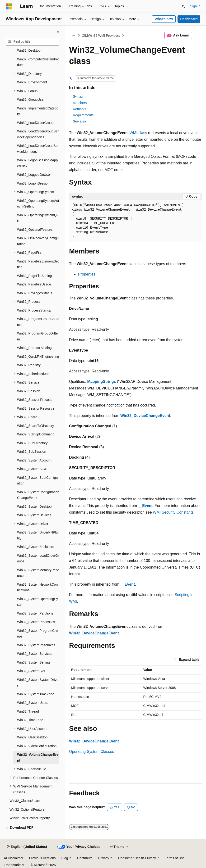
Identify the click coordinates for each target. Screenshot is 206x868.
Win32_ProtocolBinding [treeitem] (34, 348)
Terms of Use (175, 858)
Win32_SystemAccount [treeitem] (34, 460)
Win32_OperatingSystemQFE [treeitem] (38, 218)
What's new (164, 19)
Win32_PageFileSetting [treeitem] (34, 276)
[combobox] (33, 42)
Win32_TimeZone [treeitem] (30, 720)
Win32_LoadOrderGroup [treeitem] (35, 123)
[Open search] (183, 6)
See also (79, 121)
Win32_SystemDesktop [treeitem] (34, 506)
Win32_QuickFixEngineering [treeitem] (38, 357)
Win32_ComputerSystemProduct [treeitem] (38, 62)
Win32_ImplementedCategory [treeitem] (38, 111)
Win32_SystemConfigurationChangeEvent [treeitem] (38, 495)
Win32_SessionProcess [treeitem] (35, 400)
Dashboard (189, 19)
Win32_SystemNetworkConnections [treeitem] (37, 587)
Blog (65, 858)
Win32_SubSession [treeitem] (32, 452)
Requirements (83, 115)
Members (80, 103)
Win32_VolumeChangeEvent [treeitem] (38, 757)
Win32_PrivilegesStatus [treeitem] (35, 293)
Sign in (195, 6)
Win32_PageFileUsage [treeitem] (34, 284)
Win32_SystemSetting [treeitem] (33, 662)
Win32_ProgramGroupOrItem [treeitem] (37, 336)
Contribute (85, 858)
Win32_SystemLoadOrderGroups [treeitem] (38, 558)
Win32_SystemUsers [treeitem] (33, 703)
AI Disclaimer (14, 858)
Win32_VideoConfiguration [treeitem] (37, 746)
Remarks (80, 109)
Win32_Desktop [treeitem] (29, 50)
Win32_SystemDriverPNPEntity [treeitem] (38, 535)
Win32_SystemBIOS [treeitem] (32, 469)
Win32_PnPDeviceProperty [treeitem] (30, 818)
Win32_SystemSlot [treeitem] (31, 671)
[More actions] (198, 36)
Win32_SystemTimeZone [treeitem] (36, 694)
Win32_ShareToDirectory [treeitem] (36, 426)
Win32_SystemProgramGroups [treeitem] (37, 634)
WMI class (138, 133)
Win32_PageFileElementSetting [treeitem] (38, 264)
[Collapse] (58, 32)
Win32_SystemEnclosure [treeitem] (36, 547)
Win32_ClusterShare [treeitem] (25, 801)
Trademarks (13, 865)
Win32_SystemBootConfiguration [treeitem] (38, 481)
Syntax (78, 96)
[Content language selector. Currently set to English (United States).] (27, 847)
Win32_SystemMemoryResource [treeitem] (38, 573)
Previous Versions (42, 858)
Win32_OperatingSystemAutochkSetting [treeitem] (38, 204)
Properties (87, 274)
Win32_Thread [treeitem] (28, 711)
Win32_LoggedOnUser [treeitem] (34, 175)
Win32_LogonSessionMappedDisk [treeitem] (37, 163)
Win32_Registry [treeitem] (29, 365)
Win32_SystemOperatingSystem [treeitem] (37, 602)
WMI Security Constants (173, 512)
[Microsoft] (9, 6)
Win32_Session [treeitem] (29, 391)
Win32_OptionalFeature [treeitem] (35, 230)
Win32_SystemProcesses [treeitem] (36, 622)
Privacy (104, 858)
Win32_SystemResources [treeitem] (36, 645)
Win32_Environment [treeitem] (32, 82)
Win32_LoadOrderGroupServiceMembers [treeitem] (38, 149)
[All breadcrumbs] (73, 36)
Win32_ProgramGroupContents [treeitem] (38, 322)
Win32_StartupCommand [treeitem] (36, 434)
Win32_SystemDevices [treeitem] (34, 515)
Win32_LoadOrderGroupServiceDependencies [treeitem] (38, 134)
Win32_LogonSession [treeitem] (33, 183)
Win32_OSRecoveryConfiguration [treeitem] (38, 241)
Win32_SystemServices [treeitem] (35, 654)
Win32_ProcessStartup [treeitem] (34, 310)
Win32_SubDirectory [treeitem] (32, 443)
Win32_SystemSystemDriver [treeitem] (38, 683)
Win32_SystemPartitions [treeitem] (35, 613)
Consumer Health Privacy (137, 858)
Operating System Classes (91, 752)
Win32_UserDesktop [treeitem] (32, 737)
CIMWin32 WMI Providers (101, 36)
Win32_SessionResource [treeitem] (36, 408)
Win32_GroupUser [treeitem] (31, 99)
